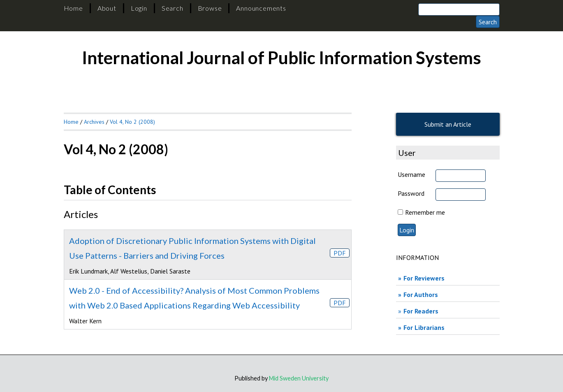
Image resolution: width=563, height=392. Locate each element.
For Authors (421, 295)
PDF (340, 253)
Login (139, 8)
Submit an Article (448, 124)
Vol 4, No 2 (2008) (132, 122)
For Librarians (424, 327)
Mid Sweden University (299, 378)
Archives (94, 122)
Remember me (425, 212)
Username (411, 174)
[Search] (459, 9)
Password (411, 193)
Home (73, 8)
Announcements (261, 8)
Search (173, 8)
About (107, 8)
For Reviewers (424, 278)
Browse (210, 8)
